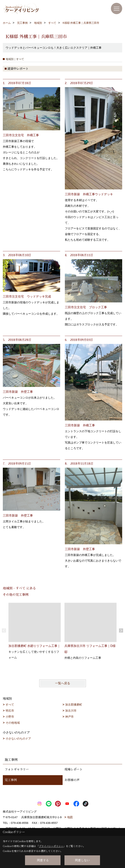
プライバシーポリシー (51, 846)
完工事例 (11, 780)
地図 (70, 817)
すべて (10, 705)
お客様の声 (72, 780)
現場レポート (73, 770)
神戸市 (69, 717)
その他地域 (13, 723)
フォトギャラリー (17, 770)
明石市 (10, 711)
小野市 (10, 717)
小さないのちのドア (18, 738)
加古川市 (71, 711)
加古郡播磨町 (74, 705)
